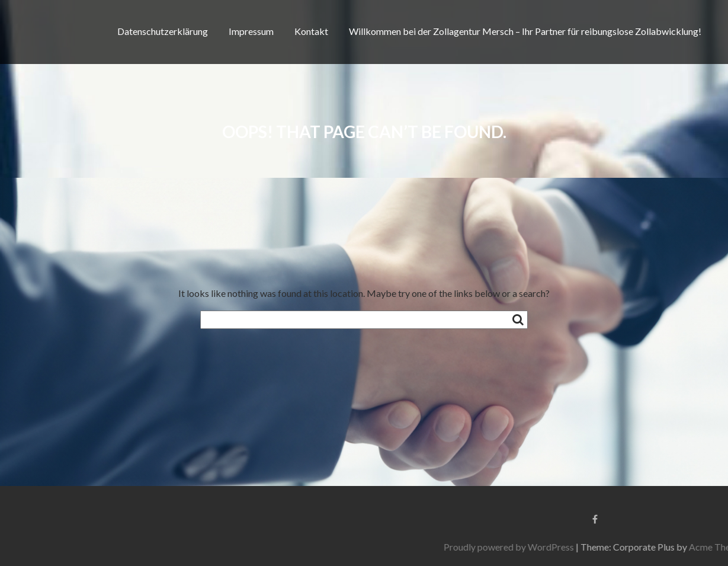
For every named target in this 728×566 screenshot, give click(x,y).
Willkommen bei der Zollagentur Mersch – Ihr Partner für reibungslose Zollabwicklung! (525, 31)
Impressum (251, 31)
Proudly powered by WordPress (606, 547)
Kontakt (311, 31)
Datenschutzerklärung (163, 31)
